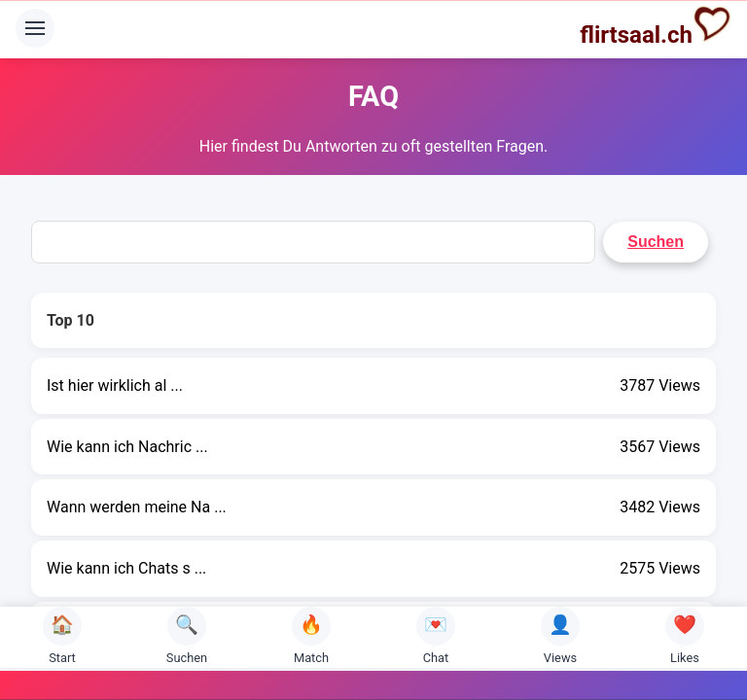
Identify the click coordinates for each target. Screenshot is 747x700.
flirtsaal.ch (656, 26)
